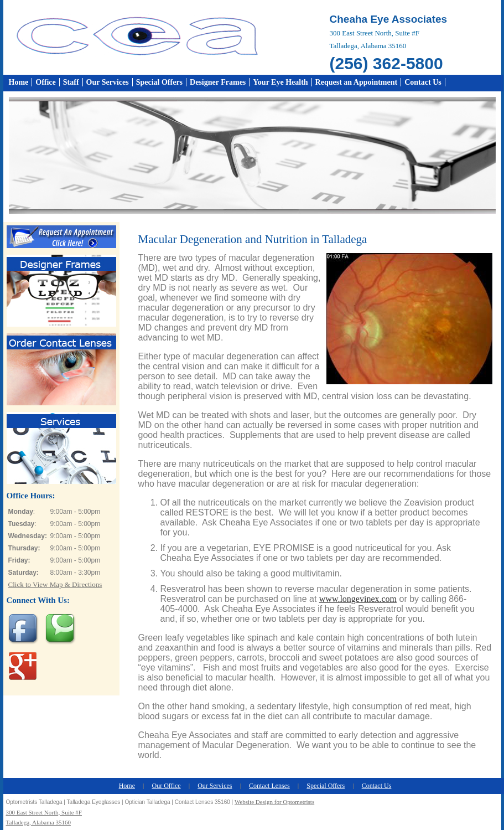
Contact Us (423, 82)
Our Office (167, 786)
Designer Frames (218, 82)
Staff (71, 82)
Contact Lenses (269, 786)
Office (46, 82)
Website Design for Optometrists (274, 802)
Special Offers (159, 82)
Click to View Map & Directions (55, 584)
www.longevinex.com (358, 599)
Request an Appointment (357, 82)
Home (19, 82)
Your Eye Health (280, 82)
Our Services (108, 82)
